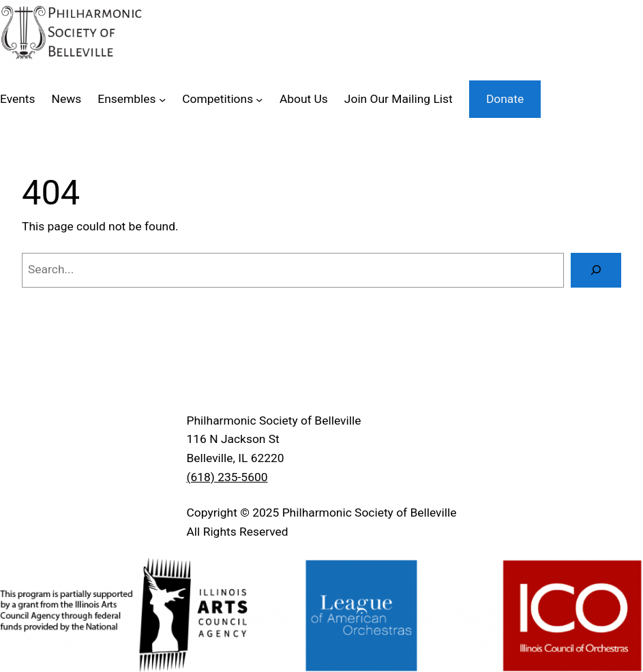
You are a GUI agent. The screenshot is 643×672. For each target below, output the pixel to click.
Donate (505, 99)
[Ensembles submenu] (162, 99)
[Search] (596, 270)
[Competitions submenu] (259, 99)
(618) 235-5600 (227, 477)
